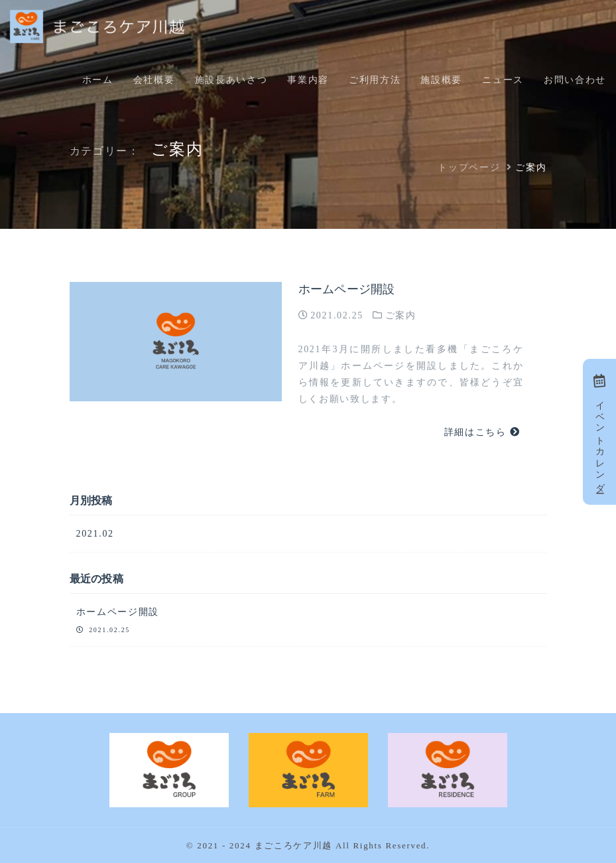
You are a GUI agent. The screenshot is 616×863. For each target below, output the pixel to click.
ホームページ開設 (347, 289)
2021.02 (95, 534)
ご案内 (401, 315)
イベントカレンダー (600, 431)
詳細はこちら (482, 432)
